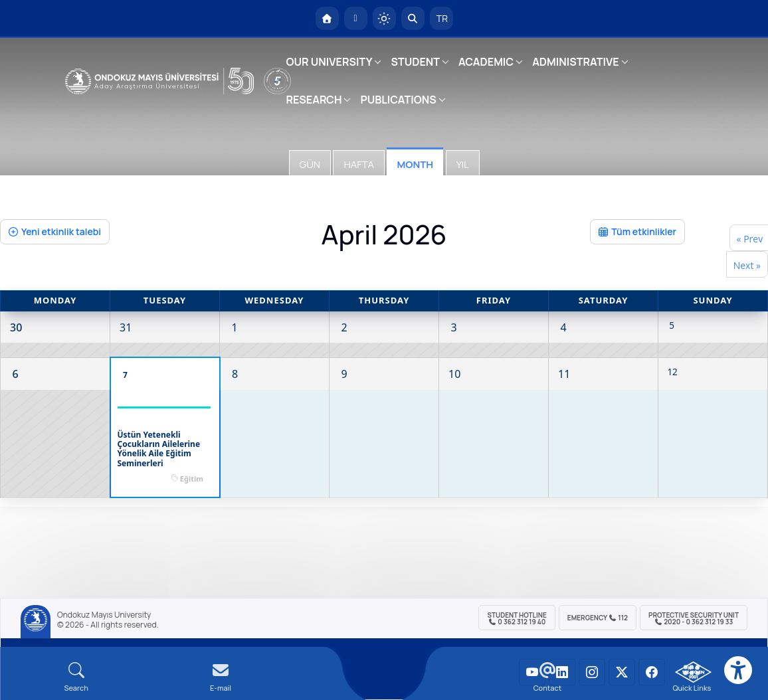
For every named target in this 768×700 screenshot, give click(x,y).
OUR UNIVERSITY (330, 62)
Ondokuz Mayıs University (104, 615)
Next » (747, 265)
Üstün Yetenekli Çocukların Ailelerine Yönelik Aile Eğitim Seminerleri (159, 450)
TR (441, 18)
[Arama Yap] (413, 18)
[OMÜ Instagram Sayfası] (592, 672)
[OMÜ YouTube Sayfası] (532, 672)
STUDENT (415, 62)
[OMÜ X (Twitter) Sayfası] (622, 672)
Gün (310, 164)
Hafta (358, 164)
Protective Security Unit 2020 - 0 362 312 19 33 (694, 618)
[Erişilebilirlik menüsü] (738, 670)
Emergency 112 (598, 618)
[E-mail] (220, 677)
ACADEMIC (486, 62)
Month (415, 164)
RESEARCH (314, 100)
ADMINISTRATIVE (575, 62)
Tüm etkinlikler (637, 231)
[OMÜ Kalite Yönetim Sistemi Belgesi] (693, 672)
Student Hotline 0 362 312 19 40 (517, 618)
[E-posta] (356, 18)
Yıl (463, 164)
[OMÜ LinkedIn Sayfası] (562, 672)
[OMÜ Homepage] (327, 18)
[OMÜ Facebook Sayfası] (652, 672)
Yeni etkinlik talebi (55, 231)
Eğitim (192, 479)
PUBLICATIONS (398, 100)
